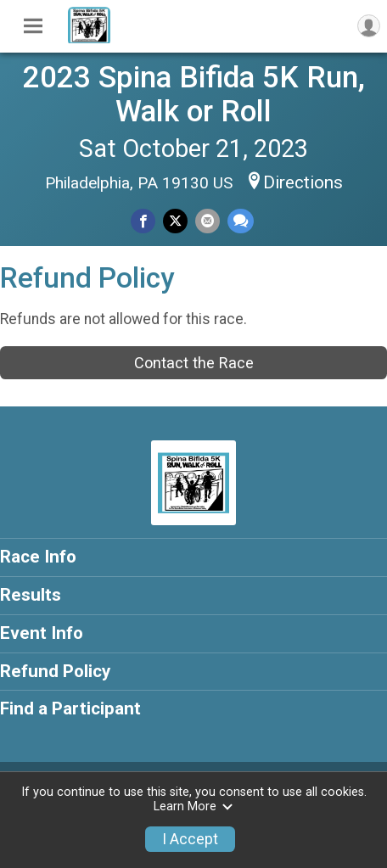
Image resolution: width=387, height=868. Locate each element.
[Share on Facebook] (143, 221)
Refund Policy (55, 671)
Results (31, 595)
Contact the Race (194, 363)
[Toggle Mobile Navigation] (33, 26)
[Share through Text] (241, 221)
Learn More (193, 806)
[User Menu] (369, 26)
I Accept (190, 839)
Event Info (42, 633)
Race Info (38, 557)
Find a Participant (70, 708)
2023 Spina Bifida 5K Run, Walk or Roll (194, 94)
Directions (303, 182)
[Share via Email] (208, 221)
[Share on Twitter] (175, 221)
